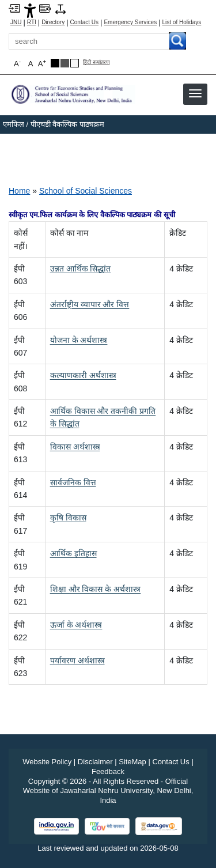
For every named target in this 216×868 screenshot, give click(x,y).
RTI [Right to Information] (32, 22)
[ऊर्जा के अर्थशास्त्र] (76, 625)
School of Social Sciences (86, 191)
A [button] (42, 63)
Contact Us (84, 22)
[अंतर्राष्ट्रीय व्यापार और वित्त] (90, 304)
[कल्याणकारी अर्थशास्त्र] (83, 375)
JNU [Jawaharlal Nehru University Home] (16, 22)
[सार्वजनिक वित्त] (73, 482)
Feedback (108, 771)
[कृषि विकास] (68, 518)
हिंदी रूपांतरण (96, 63)
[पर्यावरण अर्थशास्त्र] (77, 661)
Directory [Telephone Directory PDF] (53, 22)
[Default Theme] (75, 63)
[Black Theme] (55, 63)
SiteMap (132, 762)
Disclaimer (95, 762)
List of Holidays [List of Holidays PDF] (182, 22)
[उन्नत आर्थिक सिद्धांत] (81, 269)
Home (19, 191)
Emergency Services (130, 22)
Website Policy (47, 762)
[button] (195, 93)
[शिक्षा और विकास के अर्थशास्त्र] (96, 589)
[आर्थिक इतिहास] (73, 553)
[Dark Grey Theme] (65, 63)
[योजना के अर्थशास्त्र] (79, 340)
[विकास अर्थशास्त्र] (75, 447)
